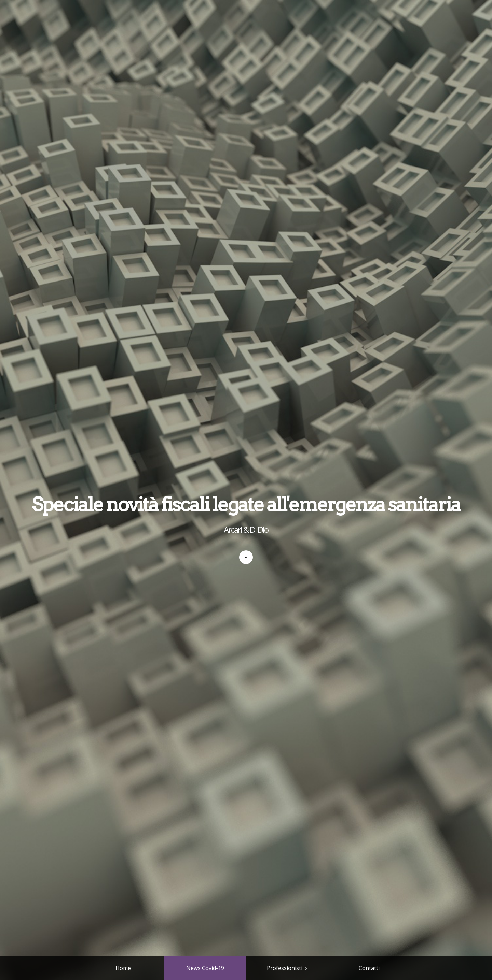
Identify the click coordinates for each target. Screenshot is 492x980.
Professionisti (285, 968)
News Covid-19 (205, 968)
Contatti (369, 968)
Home (123, 968)
